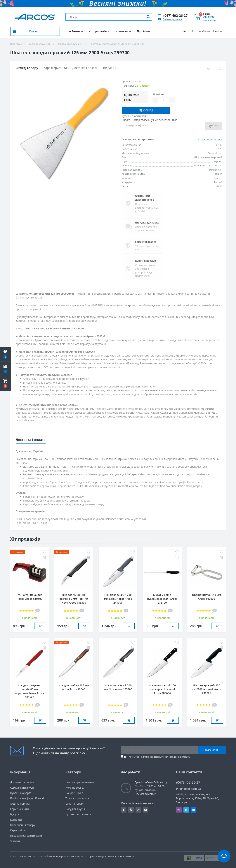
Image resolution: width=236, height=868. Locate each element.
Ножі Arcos (16, 44)
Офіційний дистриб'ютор (145, 198)
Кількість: (158, 94)
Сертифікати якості (22, 788)
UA (184, 31)
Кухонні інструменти (39, 44)
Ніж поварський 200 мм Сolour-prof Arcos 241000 (118, 599)
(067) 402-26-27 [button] (188, 782)
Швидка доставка (147, 222)
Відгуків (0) (111, 68)
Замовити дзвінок (173, 19)
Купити (214, 126)
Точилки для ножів (77, 798)
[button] (175, 16)
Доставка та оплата (22, 782)
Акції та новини (20, 804)
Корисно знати (19, 809)
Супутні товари (75, 804)
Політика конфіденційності (154, 757)
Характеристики (55, 68)
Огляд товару (27, 68)
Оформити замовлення (210, 19)
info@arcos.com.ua (188, 789)
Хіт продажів (99, 31)
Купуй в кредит (146, 261)
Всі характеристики (210, 139)
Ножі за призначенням (80, 782)
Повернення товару (23, 825)
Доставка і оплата (85, 68)
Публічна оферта (21, 793)
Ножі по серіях (75, 788)
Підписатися (212, 750)
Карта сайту (18, 830)
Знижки (15, 841)
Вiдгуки (15, 814)
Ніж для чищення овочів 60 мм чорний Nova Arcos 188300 (74, 599)
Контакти (16, 820)
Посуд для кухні (75, 809)
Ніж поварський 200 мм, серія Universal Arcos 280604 (162, 689)
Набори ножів (74, 793)
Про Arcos (144, 31)
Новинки (123, 31)
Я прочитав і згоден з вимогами (159, 757)
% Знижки (76, 31)
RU (193, 31)
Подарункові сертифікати (26, 836)
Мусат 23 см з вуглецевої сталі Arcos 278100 (162, 599)
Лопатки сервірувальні (70, 44)
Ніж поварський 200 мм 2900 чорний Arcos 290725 (207, 689)
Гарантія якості (145, 242)
